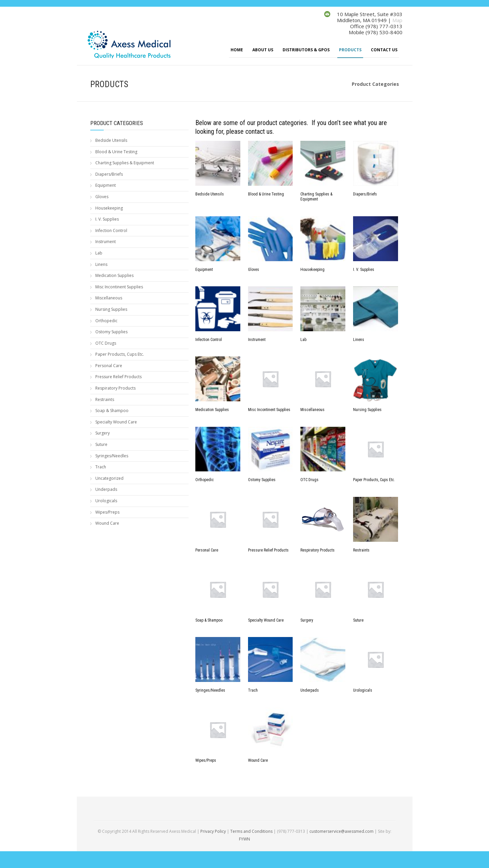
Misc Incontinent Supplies (119, 287)
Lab (99, 253)
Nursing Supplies (111, 309)
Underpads (106, 489)
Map (397, 20)
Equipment (106, 185)
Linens (101, 264)
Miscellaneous (109, 298)
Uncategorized (109, 478)
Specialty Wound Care (116, 422)
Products (350, 50)
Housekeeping (109, 208)
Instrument (106, 242)
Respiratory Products (115, 388)
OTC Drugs (106, 343)
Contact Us (384, 50)
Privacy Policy (213, 831)
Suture (101, 444)
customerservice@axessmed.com (341, 831)
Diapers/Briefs (109, 174)
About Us (263, 50)
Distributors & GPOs (306, 50)
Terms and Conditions (251, 831)
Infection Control (111, 230)
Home (237, 50)
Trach (101, 467)
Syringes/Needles (112, 456)
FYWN (244, 839)
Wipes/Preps (107, 512)
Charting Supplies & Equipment (125, 163)
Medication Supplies (114, 275)
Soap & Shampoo (112, 411)
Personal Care (109, 366)
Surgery (103, 433)
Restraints (105, 399)
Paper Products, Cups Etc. (120, 354)
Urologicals (106, 501)
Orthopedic (106, 321)
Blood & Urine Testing (116, 152)
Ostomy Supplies (111, 332)
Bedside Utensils (111, 140)
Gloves (102, 197)
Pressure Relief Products (118, 377)
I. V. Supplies (107, 219)
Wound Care (107, 523)
